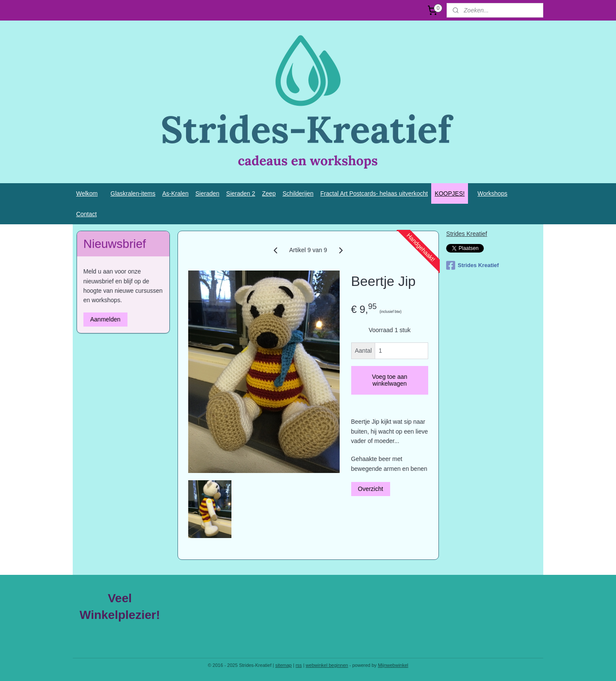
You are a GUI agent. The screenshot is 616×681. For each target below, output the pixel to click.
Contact (86, 214)
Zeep (269, 193)
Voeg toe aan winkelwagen (389, 380)
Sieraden (207, 193)
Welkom (87, 193)
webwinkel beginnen (327, 665)
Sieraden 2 (241, 193)
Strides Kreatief (467, 234)
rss (299, 665)
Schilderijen (298, 193)
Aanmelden (105, 319)
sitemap (283, 665)
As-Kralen (175, 193)
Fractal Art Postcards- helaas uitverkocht (374, 193)
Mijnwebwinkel (393, 665)
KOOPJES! (450, 193)
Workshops (492, 193)
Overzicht (370, 489)
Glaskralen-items (133, 193)
